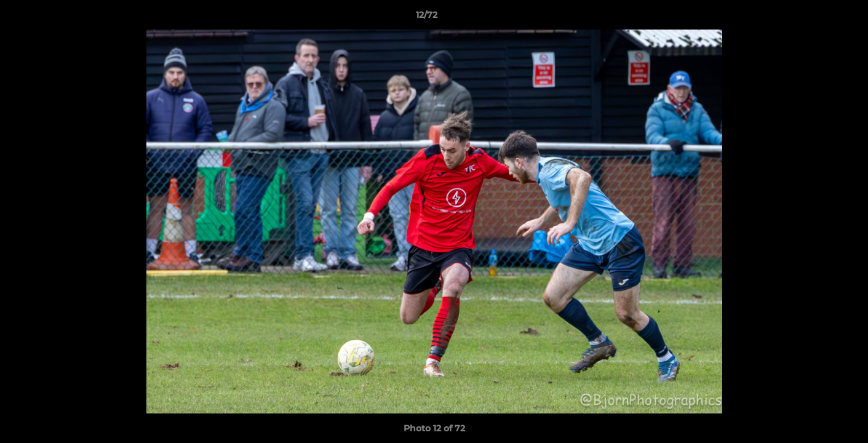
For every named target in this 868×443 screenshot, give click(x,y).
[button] (816, 18)
